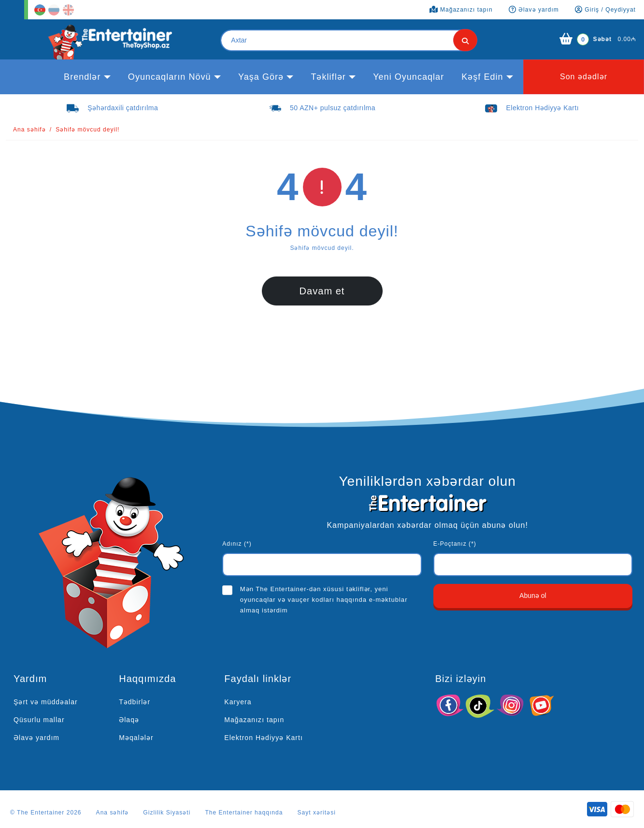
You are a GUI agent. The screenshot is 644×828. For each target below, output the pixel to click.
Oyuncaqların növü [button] (170, 77)
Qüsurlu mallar (39, 720)
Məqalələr (136, 738)
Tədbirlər (135, 702)
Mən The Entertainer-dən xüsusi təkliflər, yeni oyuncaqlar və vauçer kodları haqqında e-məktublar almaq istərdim (324, 600)
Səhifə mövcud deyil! (87, 130)
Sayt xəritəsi (316, 813)
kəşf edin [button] (482, 77)
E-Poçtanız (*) (455, 544)
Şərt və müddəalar (46, 702)
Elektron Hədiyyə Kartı (264, 738)
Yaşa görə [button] (261, 77)
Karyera (238, 702)
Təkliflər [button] (328, 77)
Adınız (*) (237, 544)
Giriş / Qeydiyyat (605, 10)
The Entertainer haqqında (244, 813)
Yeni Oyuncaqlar (408, 77)
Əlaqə (129, 720)
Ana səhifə (29, 130)
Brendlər (82, 77)
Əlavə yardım (36, 738)
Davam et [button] (322, 291)
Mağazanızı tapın (254, 720)
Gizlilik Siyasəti (167, 813)
